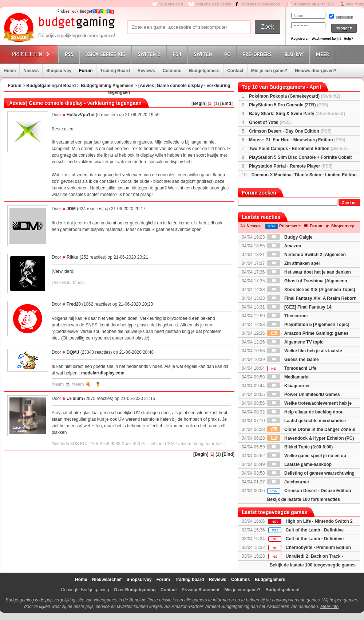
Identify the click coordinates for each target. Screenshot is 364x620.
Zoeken (349, 203)
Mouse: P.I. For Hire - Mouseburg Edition (297, 140)
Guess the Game (293, 360)
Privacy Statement (201, 590)
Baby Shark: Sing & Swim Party (297, 114)
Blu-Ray (295, 54)
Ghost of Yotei (270, 122)
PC (228, 54)
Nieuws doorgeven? (316, 71)
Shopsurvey (59, 71)
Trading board (189, 580)
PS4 (178, 54)
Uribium (75, 399)
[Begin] (199, 103)
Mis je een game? (269, 71)
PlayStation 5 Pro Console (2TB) (288, 105)
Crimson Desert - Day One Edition (290, 131)
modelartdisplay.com (103, 373)
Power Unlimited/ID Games (304, 395)
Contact (235, 71)
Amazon (284, 246)
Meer (324, 54)
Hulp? (348, 39)
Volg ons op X (171, 4)
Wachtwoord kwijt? (327, 39)
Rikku (73, 257)
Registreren (300, 39)
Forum (86, 71)
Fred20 (74, 304)
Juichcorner (288, 482)
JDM (71, 209)
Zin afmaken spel (294, 263)
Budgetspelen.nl (282, 590)
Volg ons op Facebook (261, 4)
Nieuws (31, 71)
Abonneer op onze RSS (314, 4)
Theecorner (288, 316)
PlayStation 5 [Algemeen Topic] (308, 325)
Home (10, 71)
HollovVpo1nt (81, 115)
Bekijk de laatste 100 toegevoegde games (313, 565)
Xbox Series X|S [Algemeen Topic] (311, 290)
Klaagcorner (288, 386)
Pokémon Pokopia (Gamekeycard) (295, 96)
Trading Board (115, 71)
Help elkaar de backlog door (305, 412)
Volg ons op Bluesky (213, 4)
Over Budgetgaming (135, 590)
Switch (204, 54)
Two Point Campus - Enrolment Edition (298, 149)
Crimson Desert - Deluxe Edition (309, 491)
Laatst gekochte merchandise (306, 421)
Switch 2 (150, 54)
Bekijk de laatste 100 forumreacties (304, 499)
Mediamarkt (288, 377)
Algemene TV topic (295, 342)
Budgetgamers (204, 71)
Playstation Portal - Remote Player (291, 166)
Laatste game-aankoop (299, 464)
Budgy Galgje (290, 237)
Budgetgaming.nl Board (51, 86)
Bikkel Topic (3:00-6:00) (300, 447)
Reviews (146, 71)
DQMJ (73, 352)
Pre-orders (258, 54)
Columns (172, 71)
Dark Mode (355, 4)
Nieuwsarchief (107, 580)
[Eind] (226, 103)
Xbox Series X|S (107, 54)
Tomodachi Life (292, 368)
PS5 (70, 54)
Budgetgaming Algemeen (107, 86)
